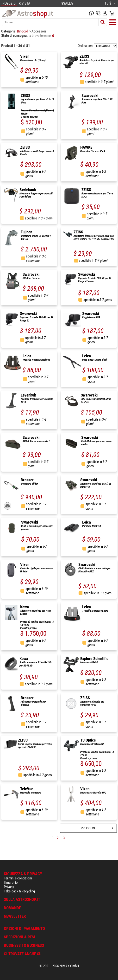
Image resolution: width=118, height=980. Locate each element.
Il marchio (11, 883)
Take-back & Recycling (19, 891)
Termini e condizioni (18, 878)
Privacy (9, 887)
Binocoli (23, 31)
